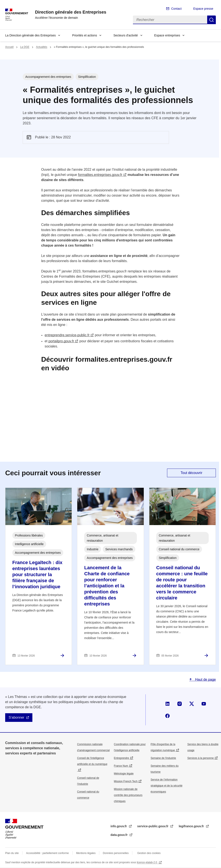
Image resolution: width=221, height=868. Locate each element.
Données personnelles (116, 853)
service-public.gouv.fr (153, 826)
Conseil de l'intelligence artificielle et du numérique (92, 761)
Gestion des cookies (149, 853)
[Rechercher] (170, 20)
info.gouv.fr (119, 826)
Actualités (42, 47)
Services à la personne (200, 758)
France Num (121, 766)
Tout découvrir (192, 473)
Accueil (9, 47)
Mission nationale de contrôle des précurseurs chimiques (128, 795)
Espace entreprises (167, 35)
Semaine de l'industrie (163, 758)
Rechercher (212, 20)
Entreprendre (122, 758)
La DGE (25, 47)
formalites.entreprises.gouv (100, 175)
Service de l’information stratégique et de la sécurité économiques (167, 786)
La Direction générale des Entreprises (30, 35)
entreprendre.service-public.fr (67, 335)
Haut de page (205, 680)
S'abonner (16, 717)
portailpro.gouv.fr (61, 341)
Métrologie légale (124, 774)
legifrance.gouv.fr (192, 826)
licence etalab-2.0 (147, 862)
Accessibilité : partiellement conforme (47, 853)
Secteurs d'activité (125, 35)
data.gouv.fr (119, 835)
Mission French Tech (126, 781)
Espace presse (203, 9)
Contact (176, 9)
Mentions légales (86, 853)
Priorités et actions (84, 35)
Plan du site (12, 853)
